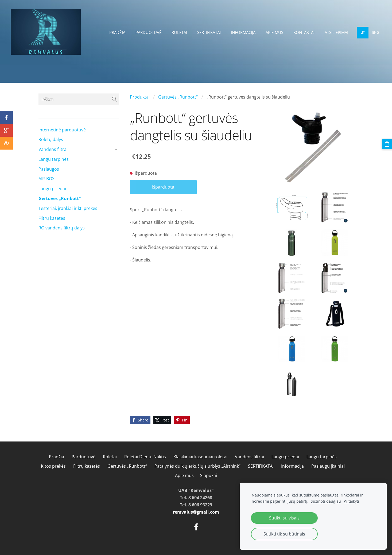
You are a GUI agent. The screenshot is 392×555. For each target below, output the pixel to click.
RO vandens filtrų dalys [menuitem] (62, 228)
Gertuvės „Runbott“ (178, 97)
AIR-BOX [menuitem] (46, 179)
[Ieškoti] (79, 99)
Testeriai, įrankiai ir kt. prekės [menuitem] (68, 208)
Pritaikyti (351, 501)
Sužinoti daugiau (326, 501)
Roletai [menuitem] (179, 32)
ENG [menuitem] (376, 32)
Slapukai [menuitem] (209, 475)
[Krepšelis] (387, 144)
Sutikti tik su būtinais (284, 534)
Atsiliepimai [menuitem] (336, 32)
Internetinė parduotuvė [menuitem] (62, 130)
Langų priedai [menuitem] (52, 189)
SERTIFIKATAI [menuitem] (209, 32)
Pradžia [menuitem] (117, 32)
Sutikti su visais (284, 518)
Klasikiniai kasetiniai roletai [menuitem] (200, 457)
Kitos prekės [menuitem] (53, 466)
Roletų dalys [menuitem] (51, 139)
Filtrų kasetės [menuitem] (52, 218)
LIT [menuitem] (363, 32)
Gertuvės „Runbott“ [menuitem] (60, 198)
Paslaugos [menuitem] (49, 169)
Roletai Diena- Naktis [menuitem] (145, 457)
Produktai (140, 97)
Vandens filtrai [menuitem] (53, 149)
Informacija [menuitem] (243, 32)
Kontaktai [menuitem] (304, 32)
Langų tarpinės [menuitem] (54, 159)
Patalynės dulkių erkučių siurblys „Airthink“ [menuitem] (197, 466)
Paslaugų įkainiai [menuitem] (328, 466)
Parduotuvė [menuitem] (148, 32)
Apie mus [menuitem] (274, 32)
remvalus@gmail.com (196, 512)
